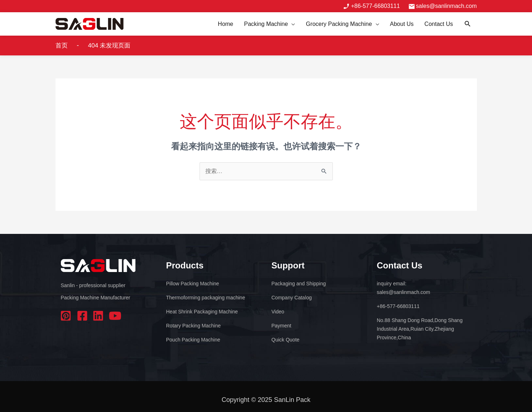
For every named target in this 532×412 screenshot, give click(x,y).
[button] (468, 24)
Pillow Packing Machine (193, 284)
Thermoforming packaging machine (205, 298)
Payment (281, 326)
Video (278, 312)
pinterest (67, 316)
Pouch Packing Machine (193, 340)
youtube (115, 316)
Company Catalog (292, 298)
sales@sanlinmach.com (446, 6)
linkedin (99, 316)
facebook (83, 316)
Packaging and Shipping (299, 284)
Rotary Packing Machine (193, 326)
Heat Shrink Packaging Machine (202, 312)
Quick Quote (286, 340)
